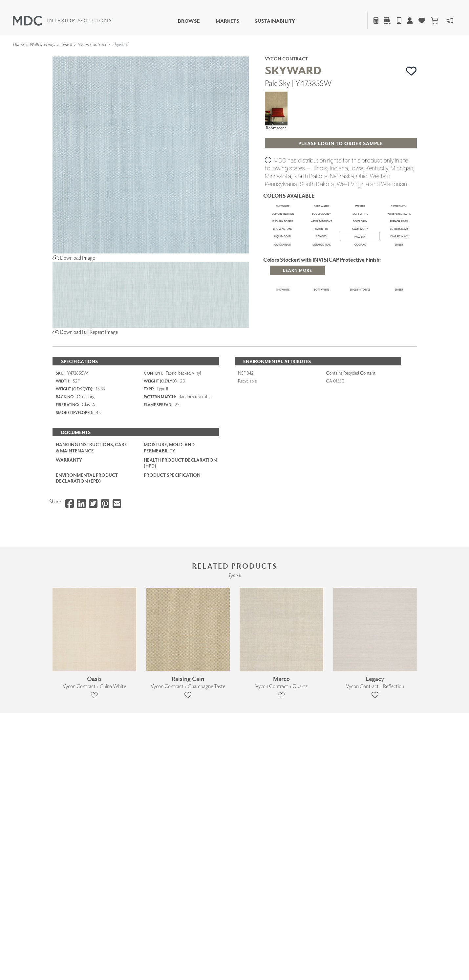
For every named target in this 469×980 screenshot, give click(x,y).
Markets (227, 21)
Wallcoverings (42, 44)
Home (18, 44)
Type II (66, 44)
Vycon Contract (92, 44)
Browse (189, 21)
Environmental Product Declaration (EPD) (87, 682)
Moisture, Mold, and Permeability (169, 652)
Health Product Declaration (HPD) (180, 667)
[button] (411, 71)
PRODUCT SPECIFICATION (172, 679)
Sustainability (275, 21)
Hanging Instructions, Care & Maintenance (91, 652)
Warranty (69, 664)
